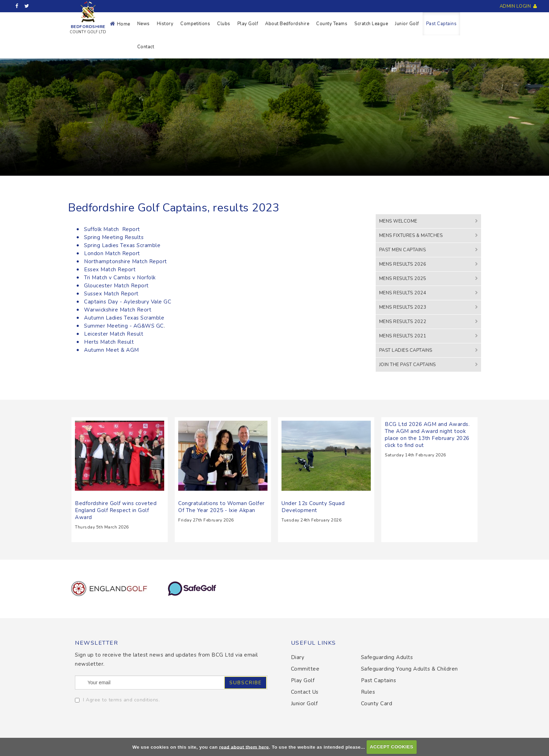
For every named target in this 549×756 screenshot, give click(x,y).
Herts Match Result (109, 342)
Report (130, 229)
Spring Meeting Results (114, 237)
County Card (377, 703)
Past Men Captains (403, 250)
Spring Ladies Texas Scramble (122, 245)
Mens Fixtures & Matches (411, 236)
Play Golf (303, 680)
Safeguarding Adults (387, 657)
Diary (298, 657)
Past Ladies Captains (406, 350)
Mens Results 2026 (403, 264)
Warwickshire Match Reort (118, 310)
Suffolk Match (102, 229)
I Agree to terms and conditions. (121, 700)
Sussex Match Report (111, 294)
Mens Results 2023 (403, 307)
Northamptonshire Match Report (126, 261)
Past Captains (379, 680)
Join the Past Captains (408, 365)
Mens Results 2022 (403, 322)
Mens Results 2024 (403, 293)
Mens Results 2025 (403, 279)
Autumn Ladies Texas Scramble (124, 318)
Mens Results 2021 (403, 336)
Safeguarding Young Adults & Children (409, 669)
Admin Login (519, 6)
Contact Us (305, 692)
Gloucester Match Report (116, 286)
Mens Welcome (398, 221)
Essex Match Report (110, 269)
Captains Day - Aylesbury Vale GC (128, 302)
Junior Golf (304, 703)
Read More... (123, 480)
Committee (305, 669)
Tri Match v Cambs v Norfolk (120, 278)
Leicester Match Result (114, 334)
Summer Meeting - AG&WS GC (124, 326)
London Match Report (112, 253)
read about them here (244, 747)
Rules (368, 692)
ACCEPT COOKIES (391, 747)
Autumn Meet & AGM (112, 350)
